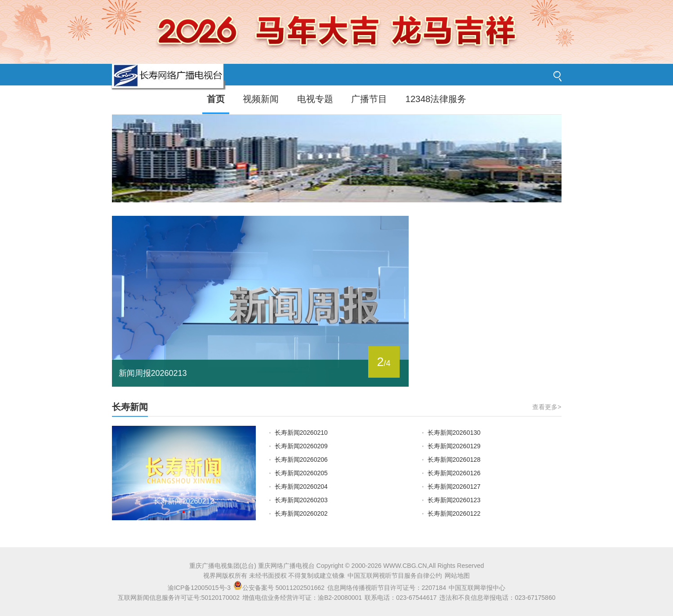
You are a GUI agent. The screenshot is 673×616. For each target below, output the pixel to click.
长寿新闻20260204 (301, 487)
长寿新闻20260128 (454, 460)
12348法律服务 (436, 99)
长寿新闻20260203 (301, 500)
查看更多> (547, 407)
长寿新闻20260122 (454, 513)
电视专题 (315, 99)
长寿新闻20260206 (301, 460)
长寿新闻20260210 (301, 433)
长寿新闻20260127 (454, 487)
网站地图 (457, 576)
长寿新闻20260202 (301, 513)
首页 (216, 99)
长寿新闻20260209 (301, 446)
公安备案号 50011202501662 (280, 588)
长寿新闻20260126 (454, 473)
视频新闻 (261, 99)
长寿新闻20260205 (301, 473)
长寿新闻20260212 (184, 501)
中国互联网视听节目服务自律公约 (395, 576)
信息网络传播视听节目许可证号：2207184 (387, 588)
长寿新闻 (130, 407)
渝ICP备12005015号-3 (199, 588)
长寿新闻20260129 (454, 446)
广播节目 (369, 99)
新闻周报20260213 (153, 373)
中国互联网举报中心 (477, 588)
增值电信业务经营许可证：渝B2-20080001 (302, 598)
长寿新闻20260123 (454, 500)
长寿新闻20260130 (454, 433)
